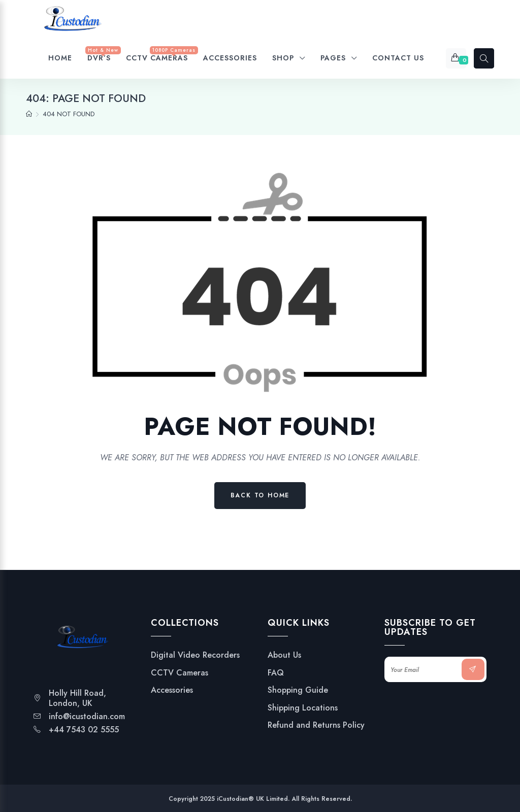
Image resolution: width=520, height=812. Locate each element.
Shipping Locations (303, 708)
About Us (284, 655)
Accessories (172, 690)
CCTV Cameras (180, 673)
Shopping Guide (298, 690)
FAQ (276, 673)
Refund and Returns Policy (316, 725)
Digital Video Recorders (195, 655)
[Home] (29, 114)
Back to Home (260, 495)
